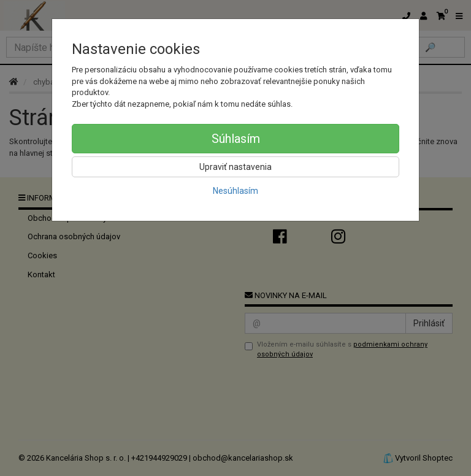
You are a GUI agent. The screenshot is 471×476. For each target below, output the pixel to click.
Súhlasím (236, 139)
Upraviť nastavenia (235, 167)
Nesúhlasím (235, 191)
